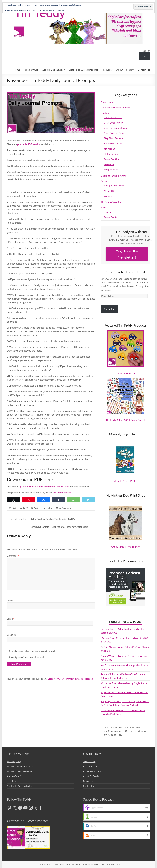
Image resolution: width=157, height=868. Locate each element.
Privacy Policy (90, 766)
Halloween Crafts (113, 143)
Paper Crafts (110, 217)
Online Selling (111, 154)
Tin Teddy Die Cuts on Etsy (20, 771)
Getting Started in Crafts (114, 176)
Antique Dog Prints (114, 185)
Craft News (107, 102)
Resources (107, 70)
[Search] (145, 56)
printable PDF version (29, 144)
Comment (13, 556)
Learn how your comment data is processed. (70, 679)
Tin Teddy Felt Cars (125, 373)
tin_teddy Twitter (62, 492)
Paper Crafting (112, 159)
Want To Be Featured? (53, 70)
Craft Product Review (115, 133)
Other (104, 181)
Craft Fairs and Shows (115, 128)
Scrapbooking (111, 169)
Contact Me (144, 70)
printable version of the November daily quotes (45, 486)
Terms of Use (89, 761)
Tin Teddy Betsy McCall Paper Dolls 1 (125, 420)
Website (11, 635)
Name (11, 600)
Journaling (48, 508)
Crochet (108, 212)
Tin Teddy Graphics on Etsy (20, 766)
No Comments (65, 508)
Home (17, 70)
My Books (109, 191)
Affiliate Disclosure (92, 771)
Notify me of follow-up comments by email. (33, 651)
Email (11, 619)
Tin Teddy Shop (14, 761)
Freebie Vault (31, 70)
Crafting (38, 508)
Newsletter (12, 781)
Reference (109, 164)
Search (146, 51)
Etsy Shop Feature (113, 138)
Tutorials (105, 207)
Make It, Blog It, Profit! (125, 481)
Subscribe (109, 309)
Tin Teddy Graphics (111, 202)
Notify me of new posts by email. (27, 657)
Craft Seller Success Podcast (83, 70)
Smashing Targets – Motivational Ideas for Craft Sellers (61, 527)
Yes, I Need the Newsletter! (127, 254)
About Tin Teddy (125, 70)
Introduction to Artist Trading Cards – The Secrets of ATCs (43, 519)
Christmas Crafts (113, 117)
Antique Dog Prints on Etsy (125, 547)
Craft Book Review (114, 123)
